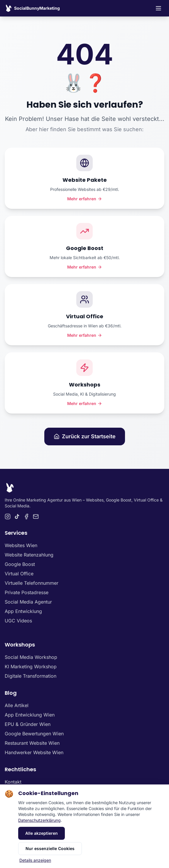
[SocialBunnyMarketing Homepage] (32, 8)
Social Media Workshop (31, 657)
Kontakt (13, 782)
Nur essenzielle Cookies (50, 848)
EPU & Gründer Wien (28, 724)
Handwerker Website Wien (34, 752)
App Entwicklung (23, 611)
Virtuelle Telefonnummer (32, 583)
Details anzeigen (35, 860)
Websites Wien (21, 545)
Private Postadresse (27, 592)
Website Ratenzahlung (29, 555)
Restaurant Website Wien (32, 743)
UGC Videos (18, 621)
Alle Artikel (17, 705)
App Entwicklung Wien (30, 715)
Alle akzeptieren (42, 833)
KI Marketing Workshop (31, 667)
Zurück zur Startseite (85, 436)
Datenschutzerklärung (39, 820)
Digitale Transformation (31, 676)
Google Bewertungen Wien (34, 734)
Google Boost (20, 564)
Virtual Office (19, 574)
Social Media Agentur (28, 602)
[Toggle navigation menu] (158, 8)
